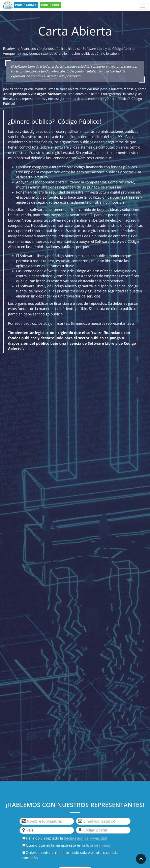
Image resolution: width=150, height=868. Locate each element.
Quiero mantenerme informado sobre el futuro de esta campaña (70, 855)
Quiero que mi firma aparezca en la (66, 845)
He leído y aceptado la (65, 838)
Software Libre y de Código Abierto (109, 49)
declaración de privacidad (86, 838)
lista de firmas (98, 845)
